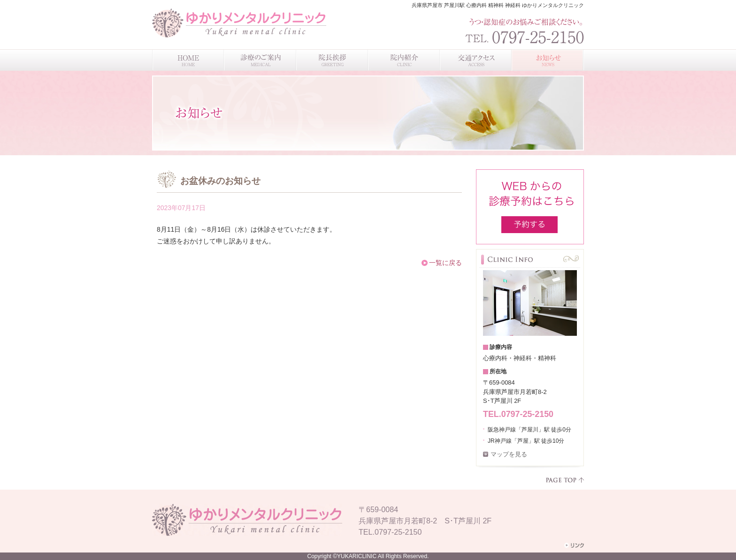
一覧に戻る (445, 263)
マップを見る (509, 454)
